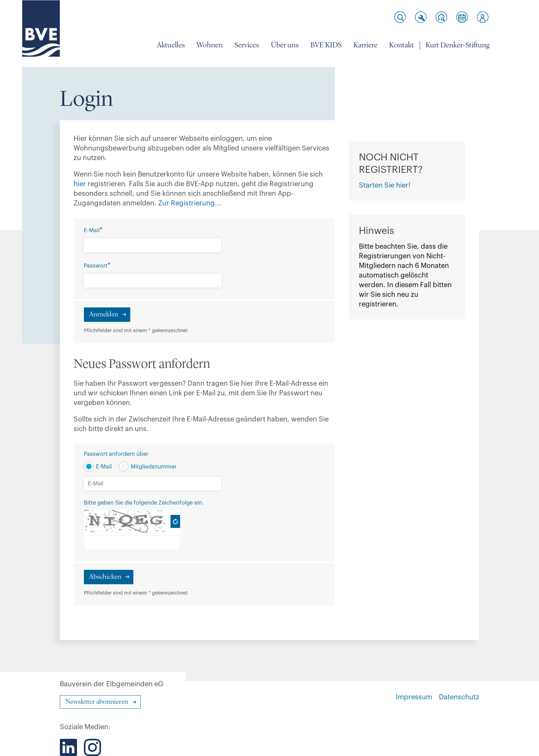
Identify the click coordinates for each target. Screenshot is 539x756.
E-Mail (92, 230)
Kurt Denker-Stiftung (458, 45)
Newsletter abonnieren (97, 702)
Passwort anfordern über (116, 454)
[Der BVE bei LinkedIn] (68, 747)
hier (81, 184)
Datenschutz (459, 697)
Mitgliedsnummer (154, 467)
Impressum (414, 697)
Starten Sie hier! (385, 185)
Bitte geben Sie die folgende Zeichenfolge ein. (144, 503)
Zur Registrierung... (191, 203)
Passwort (96, 266)
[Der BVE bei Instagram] (92, 747)
